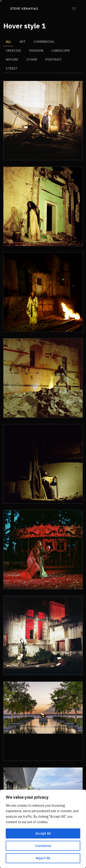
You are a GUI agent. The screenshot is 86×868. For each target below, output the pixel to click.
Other (32, 59)
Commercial (44, 42)
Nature (12, 59)
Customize (43, 846)
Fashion (36, 51)
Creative (13, 51)
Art (22, 42)
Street (12, 68)
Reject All (43, 858)
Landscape (61, 51)
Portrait (54, 59)
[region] (43, 829)
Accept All (43, 833)
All (8, 42)
